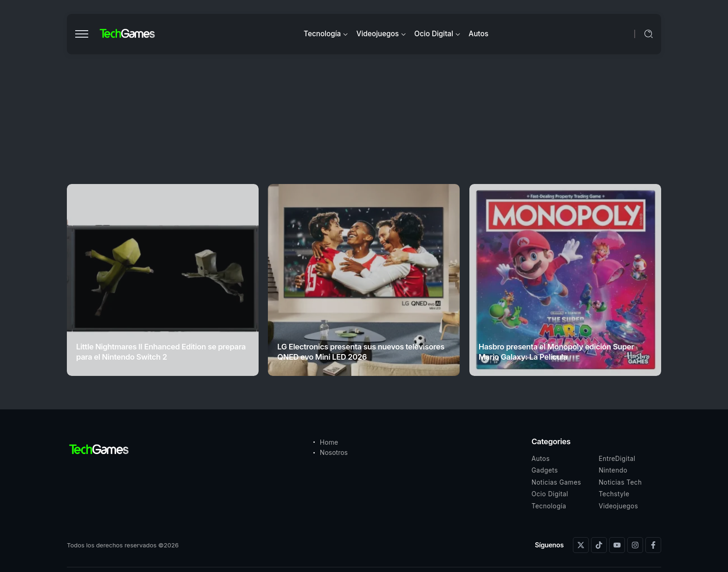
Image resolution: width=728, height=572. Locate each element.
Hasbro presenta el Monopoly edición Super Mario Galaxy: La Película (556, 352)
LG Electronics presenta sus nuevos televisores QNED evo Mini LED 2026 (361, 352)
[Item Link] (163, 280)
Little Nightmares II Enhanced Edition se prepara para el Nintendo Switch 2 (161, 352)
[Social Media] (581, 545)
